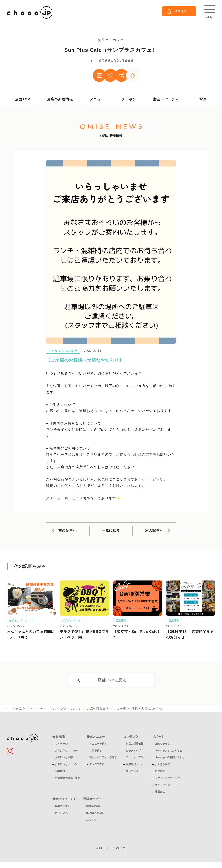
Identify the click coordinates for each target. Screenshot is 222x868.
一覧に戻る (111, 531)
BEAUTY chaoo (95, 813)
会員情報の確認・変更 (68, 778)
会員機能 (59, 737)
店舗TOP (23, 99)
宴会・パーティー (168, 99)
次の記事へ (154, 531)
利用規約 (160, 771)
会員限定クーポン (136, 764)
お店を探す (96, 751)
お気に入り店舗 (64, 758)
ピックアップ (133, 751)
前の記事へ (68, 531)
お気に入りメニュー (66, 751)
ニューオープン (135, 758)
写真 (203, 99)
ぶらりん (91, 820)
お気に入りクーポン (66, 764)
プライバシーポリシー (167, 778)
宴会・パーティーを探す (103, 758)
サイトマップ (162, 785)
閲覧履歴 (60, 771)
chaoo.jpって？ (163, 744)
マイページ (61, 744)
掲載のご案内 (63, 806)
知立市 (21, 709)
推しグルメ (132, 771)
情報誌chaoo (93, 806)
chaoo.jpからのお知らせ (168, 751)
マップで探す (97, 764)
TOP (8, 709)
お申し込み (61, 813)
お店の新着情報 (60, 99)
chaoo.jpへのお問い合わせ (170, 758)
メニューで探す (98, 744)
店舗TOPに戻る (112, 680)
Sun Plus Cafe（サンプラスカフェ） (111, 50)
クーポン (129, 99)
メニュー (97, 99)
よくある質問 (162, 764)
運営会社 (160, 792)
